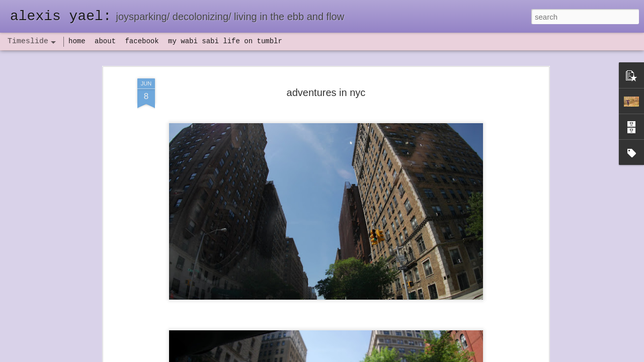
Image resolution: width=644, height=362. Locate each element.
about (105, 41)
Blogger (353, 356)
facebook (142, 41)
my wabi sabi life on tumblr (225, 41)
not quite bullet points (312, 348)
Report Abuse (383, 356)
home (77, 41)
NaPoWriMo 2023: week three (468, 346)
